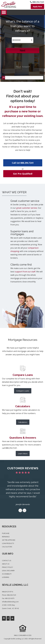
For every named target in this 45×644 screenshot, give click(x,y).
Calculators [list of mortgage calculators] (23, 422)
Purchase (6, 533)
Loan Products (8, 543)
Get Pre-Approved (9, 540)
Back (18, 67)
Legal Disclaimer (8, 571)
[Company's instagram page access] (4, 618)
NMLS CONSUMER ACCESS (23, 635)
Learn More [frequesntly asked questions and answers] (23, 454)
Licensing (6, 577)
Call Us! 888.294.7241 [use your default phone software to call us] (23, 163)
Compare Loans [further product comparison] (23, 391)
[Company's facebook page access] (8, 618)
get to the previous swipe (20, 510)
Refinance (6, 537)
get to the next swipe (24, 510)
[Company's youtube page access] (12, 618)
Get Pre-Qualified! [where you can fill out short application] (23, 174)
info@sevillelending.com (10, 602)
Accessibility (7, 574)
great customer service (27, 208)
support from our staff (25, 272)
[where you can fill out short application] (37, 7)
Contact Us (7, 561)
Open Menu (4, 12)
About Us (6, 564)
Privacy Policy (7, 567)
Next (22, 51)
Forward (26, 67)
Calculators (7, 547)
